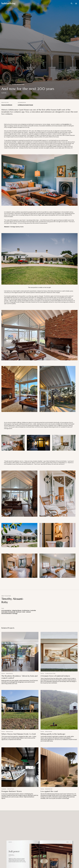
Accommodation (6, 84)
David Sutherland (7, 613)
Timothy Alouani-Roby (18, 84)
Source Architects (7, 105)
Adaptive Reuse (17, 611)
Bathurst (19, 612)
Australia (33, 611)
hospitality (66, 124)
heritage (15, 613)
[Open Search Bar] (72, 4)
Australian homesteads (8, 612)
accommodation (6, 611)
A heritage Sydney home (16, 227)
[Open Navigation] (76, 4)
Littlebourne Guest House (25, 105)
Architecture (26, 611)
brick (24, 612)
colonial (28, 612)
